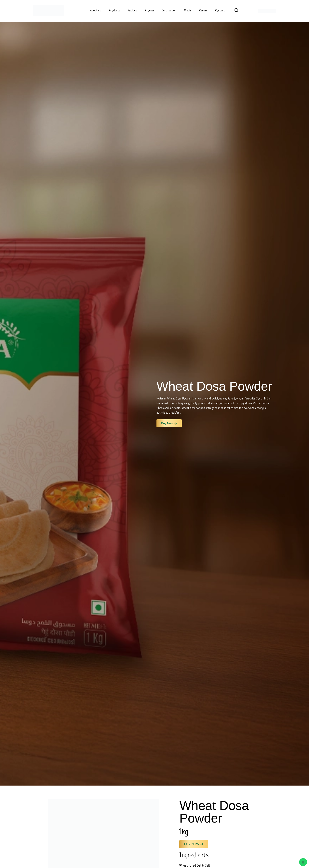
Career (203, 11)
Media (188, 11)
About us (95, 11)
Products (114, 11)
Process (149, 11)
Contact (220, 11)
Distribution (169, 11)
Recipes (132, 11)
